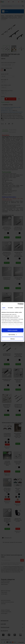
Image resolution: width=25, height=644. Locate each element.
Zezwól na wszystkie (13, 330)
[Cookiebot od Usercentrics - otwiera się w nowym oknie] (18, 304)
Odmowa (12, 339)
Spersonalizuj (13, 335)
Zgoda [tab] (4, 308)
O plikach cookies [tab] (19, 308)
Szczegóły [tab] (10, 308)
